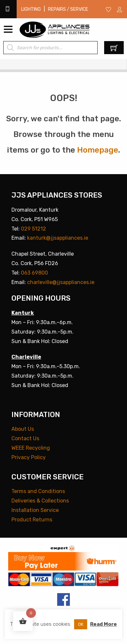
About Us (23, 429)
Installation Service (35, 510)
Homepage (98, 150)
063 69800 (34, 273)
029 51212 (33, 229)
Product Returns (32, 520)
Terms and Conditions (38, 491)
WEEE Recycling (31, 448)
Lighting (31, 9)
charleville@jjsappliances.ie (61, 282)
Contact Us (25, 438)
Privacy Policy (29, 457)
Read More (103, 624)
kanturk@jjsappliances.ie (58, 238)
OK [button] (81, 624)
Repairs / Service (68, 9)
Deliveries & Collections (40, 501)
